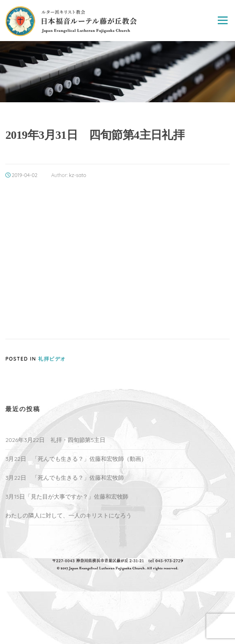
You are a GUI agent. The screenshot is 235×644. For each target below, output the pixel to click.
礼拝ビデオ (52, 359)
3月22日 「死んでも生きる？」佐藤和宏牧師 (65, 478)
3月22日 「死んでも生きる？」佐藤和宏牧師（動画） (76, 459)
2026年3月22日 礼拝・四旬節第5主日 (55, 440)
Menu (222, 21)
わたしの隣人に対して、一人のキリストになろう (68, 515)
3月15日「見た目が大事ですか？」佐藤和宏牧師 (67, 497)
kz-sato (78, 175)
